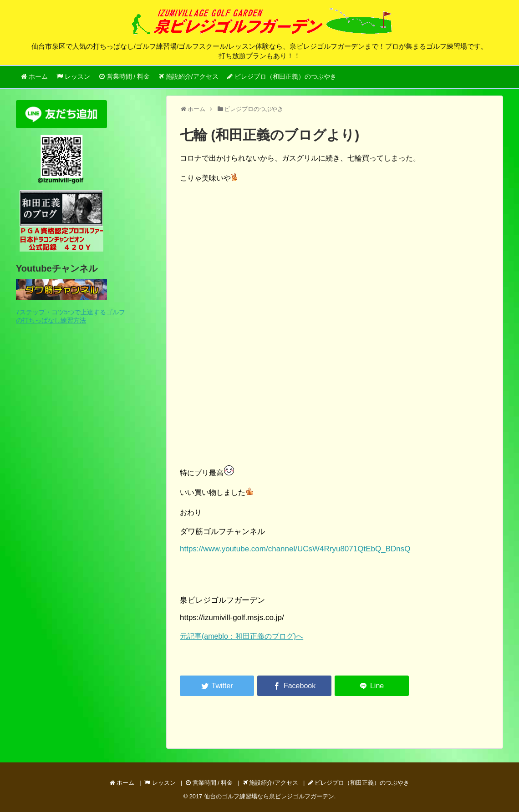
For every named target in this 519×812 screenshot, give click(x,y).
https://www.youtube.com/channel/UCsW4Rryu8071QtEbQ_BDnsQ (295, 549)
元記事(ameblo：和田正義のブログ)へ (242, 636)
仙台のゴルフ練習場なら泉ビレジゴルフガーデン (269, 796)
